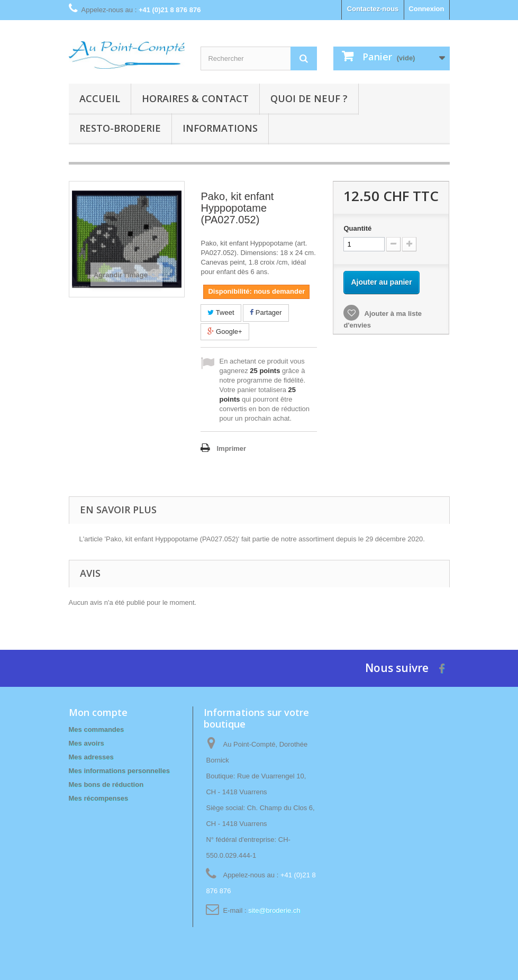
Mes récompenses (99, 798)
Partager (266, 312)
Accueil (100, 98)
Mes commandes (97, 729)
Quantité (357, 228)
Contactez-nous (373, 9)
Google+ (225, 332)
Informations (220, 128)
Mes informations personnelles (119, 771)
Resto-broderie (120, 128)
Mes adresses (91, 757)
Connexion (426, 9)
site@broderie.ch (274, 910)
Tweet (221, 312)
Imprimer (231, 448)
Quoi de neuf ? (309, 98)
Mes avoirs (87, 743)
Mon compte (98, 712)
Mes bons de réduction (106, 784)
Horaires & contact (195, 98)
